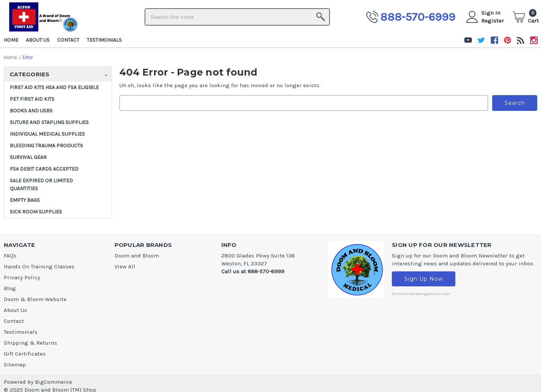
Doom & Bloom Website (35, 299)
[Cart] (526, 17)
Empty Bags (25, 200)
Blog (10, 288)
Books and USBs (31, 111)
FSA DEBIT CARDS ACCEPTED (44, 169)
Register (493, 21)
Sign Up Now (424, 279)
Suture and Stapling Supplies (49, 122)
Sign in (491, 13)
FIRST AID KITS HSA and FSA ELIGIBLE (54, 87)
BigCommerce (54, 382)
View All (125, 266)
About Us (38, 40)
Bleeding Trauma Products (46, 146)
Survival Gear (28, 157)
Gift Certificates (25, 354)
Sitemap (15, 365)
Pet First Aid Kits (32, 99)
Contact (68, 40)
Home (11, 40)
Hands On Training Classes (39, 266)
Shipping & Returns (30, 343)
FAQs (10, 256)
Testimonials (104, 40)
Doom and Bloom (137, 256)
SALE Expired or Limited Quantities (41, 185)
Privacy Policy (22, 277)
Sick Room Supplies (36, 212)
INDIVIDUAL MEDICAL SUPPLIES (47, 134)
